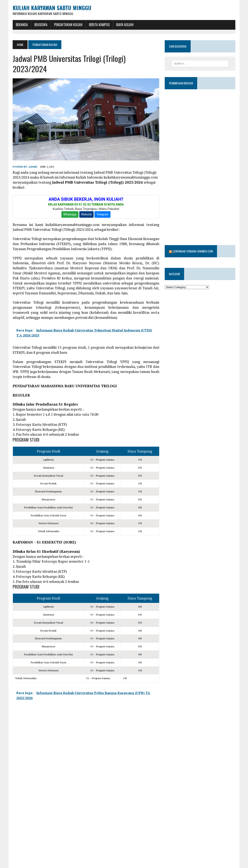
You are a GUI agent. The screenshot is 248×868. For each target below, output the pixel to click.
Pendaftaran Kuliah (68, 25)
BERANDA (22, 25)
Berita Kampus (99, 25)
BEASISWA (41, 25)
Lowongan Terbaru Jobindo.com (193, 240)
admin (33, 167)
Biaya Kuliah (125, 25)
